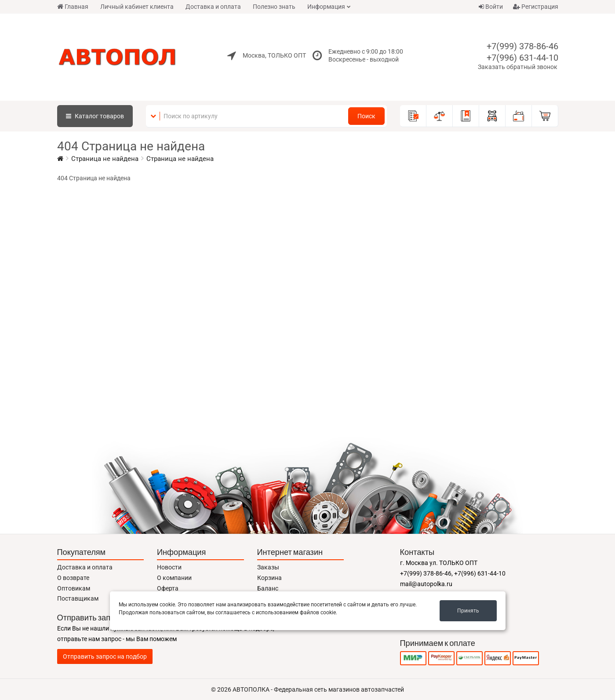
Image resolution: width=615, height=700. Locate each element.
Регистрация (536, 7)
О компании (174, 578)
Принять (468, 611)
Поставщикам (78, 598)
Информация (326, 7)
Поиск (366, 116)
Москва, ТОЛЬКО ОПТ (274, 55)
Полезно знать (274, 7)
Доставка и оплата (213, 7)
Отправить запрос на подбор (105, 656)
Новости (169, 567)
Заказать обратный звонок (518, 67)
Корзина (269, 578)
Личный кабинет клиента (137, 7)
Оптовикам (74, 588)
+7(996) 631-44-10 (522, 58)
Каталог (95, 116)
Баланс (268, 588)
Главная (73, 7)
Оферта (168, 588)
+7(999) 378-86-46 (522, 46)
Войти (491, 7)
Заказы (268, 567)
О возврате (73, 578)
